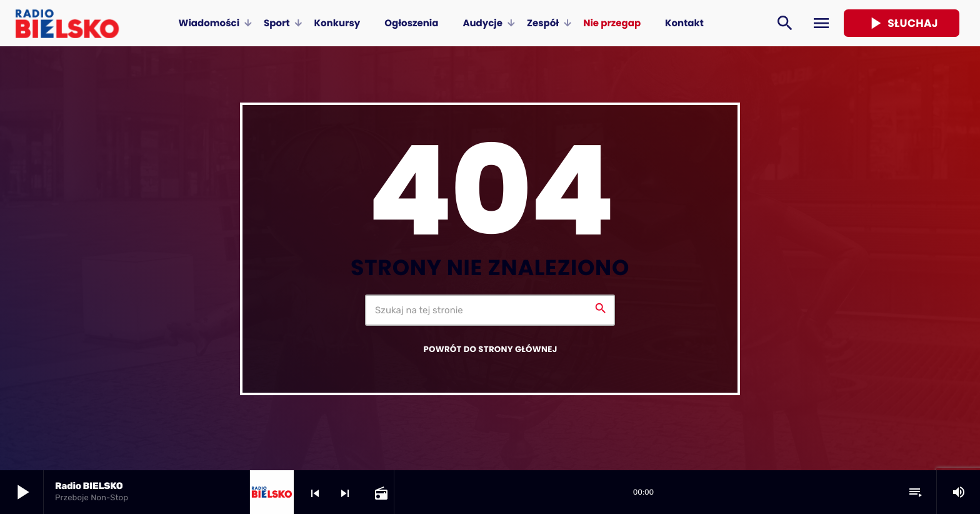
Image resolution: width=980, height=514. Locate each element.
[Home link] (67, 23)
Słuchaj (902, 23)
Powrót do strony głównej (490, 349)
